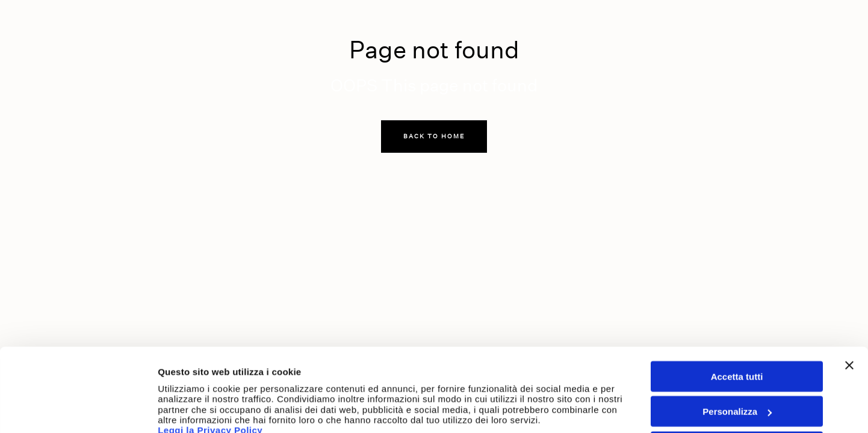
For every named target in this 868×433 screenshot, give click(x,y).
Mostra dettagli (190, 409)
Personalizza (737, 350)
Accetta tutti (737, 314)
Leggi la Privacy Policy (212, 368)
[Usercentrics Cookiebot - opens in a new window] (78, 410)
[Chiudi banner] (849, 303)
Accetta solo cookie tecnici (737, 385)
